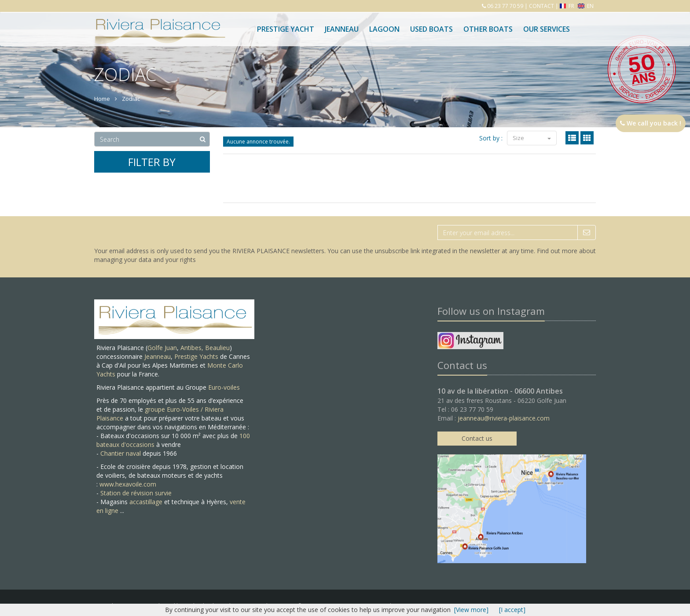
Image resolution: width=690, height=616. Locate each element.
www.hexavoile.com (128, 484)
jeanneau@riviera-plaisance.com (504, 418)
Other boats (488, 29)
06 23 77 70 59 (505, 6)
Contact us (477, 438)
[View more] (471, 610)
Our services (547, 29)
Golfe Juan (162, 348)
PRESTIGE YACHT (286, 29)
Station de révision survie (136, 493)
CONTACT (541, 6)
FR (568, 6)
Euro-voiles (224, 387)
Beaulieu (217, 348)
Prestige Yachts (196, 356)
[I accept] (512, 610)
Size (532, 138)
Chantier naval (121, 453)
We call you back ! (651, 123)
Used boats (431, 29)
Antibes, (193, 348)
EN (586, 6)
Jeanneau (342, 29)
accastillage (146, 502)
